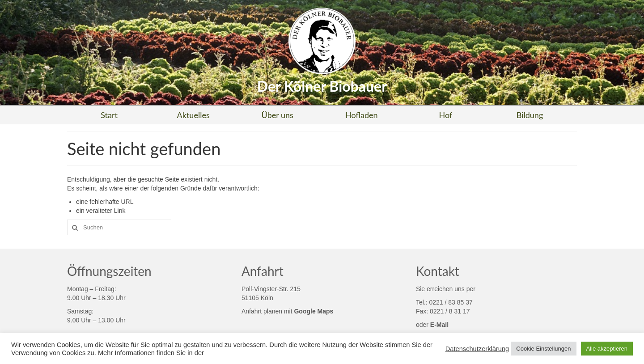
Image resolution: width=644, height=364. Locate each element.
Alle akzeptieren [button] (607, 349)
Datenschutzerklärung (477, 349)
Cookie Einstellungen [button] (543, 349)
